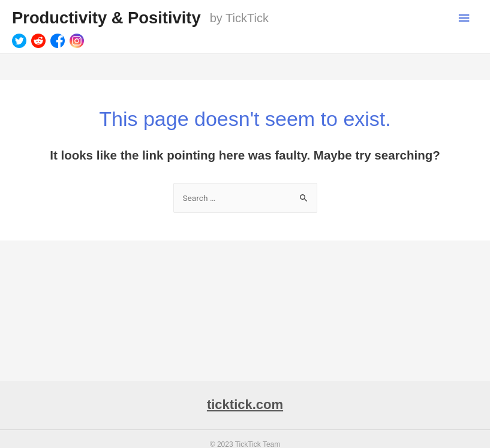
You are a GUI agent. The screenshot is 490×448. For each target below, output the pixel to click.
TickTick (247, 18)
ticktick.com (245, 405)
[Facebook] (58, 41)
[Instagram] (77, 41)
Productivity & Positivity (106, 18)
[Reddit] (38, 41)
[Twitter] (19, 41)
